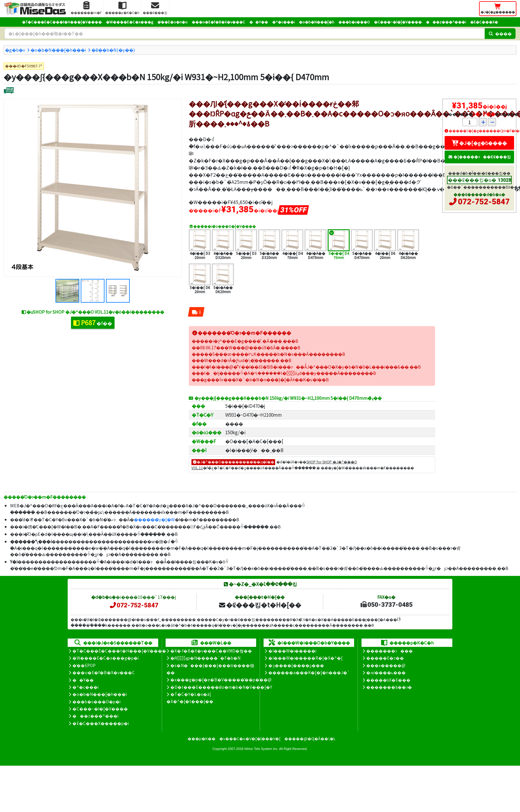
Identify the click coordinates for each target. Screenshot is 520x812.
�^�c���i (283, 22)
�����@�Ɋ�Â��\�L (310, 738)
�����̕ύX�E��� (388, 680)
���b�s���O (354, 22)
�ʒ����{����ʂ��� (296, 665)
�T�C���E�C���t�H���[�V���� (62, 22)
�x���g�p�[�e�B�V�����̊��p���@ (221, 680)
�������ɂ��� (390, 651)
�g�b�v (15, 50)
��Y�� (259, 22)
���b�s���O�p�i (96, 702)
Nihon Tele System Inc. (261, 749)
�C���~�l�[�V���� (398, 22)
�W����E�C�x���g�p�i (106, 658)
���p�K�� (202, 738)
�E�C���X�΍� (484, 22)
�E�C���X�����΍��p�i (101, 723)
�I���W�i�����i (292, 651)
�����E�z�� (385, 658)
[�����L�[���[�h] (245, 34)
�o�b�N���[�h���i (58, 50)
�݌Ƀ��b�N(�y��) (113, 50)
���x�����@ (386, 665)
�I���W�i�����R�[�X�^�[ (305, 658)
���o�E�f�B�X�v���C (218, 22)
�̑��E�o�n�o (172, 22)
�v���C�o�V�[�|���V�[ (250, 738)
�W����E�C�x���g (130, 22)
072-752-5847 (484, 202)
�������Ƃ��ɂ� (389, 687)
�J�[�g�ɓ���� (479, 143)
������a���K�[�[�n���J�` (309, 672)
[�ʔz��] (9, 91)
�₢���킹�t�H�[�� (260, 605)
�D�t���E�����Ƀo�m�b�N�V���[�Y (221, 687)
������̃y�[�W (154, 519)
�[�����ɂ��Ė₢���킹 (479, 157)
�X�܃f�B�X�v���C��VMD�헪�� (211, 651)
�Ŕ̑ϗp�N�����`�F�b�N (206, 658)
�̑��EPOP (84, 665)
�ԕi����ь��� (386, 672)
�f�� (93, 323)
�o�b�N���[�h (317, 22)
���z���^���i (446, 22)
